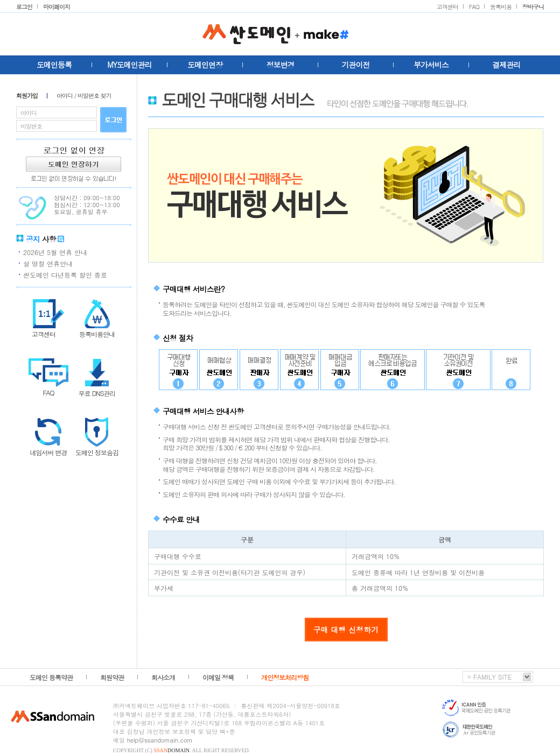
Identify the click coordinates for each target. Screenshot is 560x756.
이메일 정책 (218, 677)
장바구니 (533, 7)
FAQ (474, 7)
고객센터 (447, 7)
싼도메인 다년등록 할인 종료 (65, 275)
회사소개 (163, 677)
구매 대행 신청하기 (346, 630)
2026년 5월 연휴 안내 (55, 252)
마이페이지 (57, 7)
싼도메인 (280, 34)
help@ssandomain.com (160, 740)
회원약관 (112, 677)
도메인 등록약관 (51, 677)
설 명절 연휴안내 (48, 263)
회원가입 (27, 96)
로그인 (24, 7)
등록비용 (501, 7)
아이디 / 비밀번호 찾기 (84, 96)
